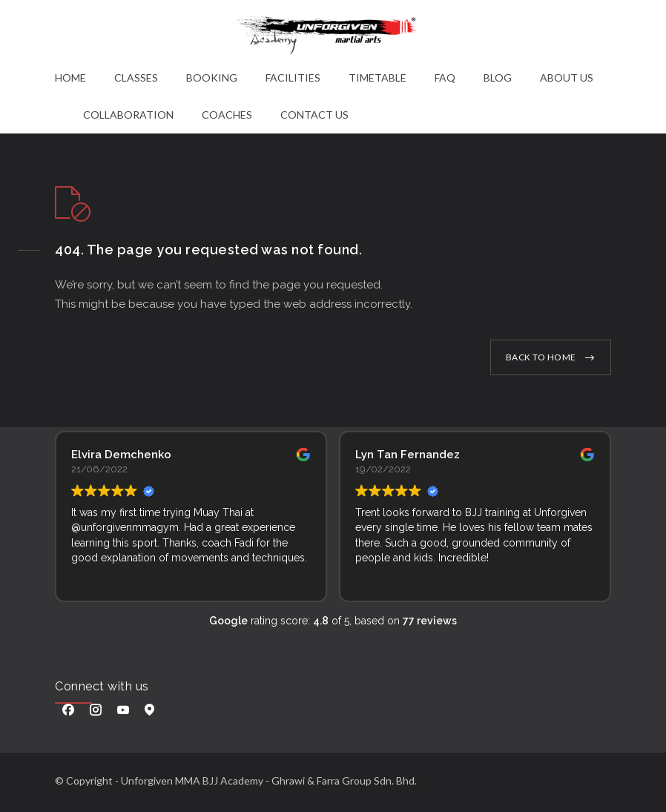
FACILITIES (293, 77)
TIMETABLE (377, 77)
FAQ (445, 77)
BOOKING (212, 77)
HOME (70, 77)
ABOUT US (567, 77)
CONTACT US (314, 115)
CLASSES (136, 77)
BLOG (498, 77)
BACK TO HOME (541, 357)
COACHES (227, 115)
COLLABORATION (128, 115)
